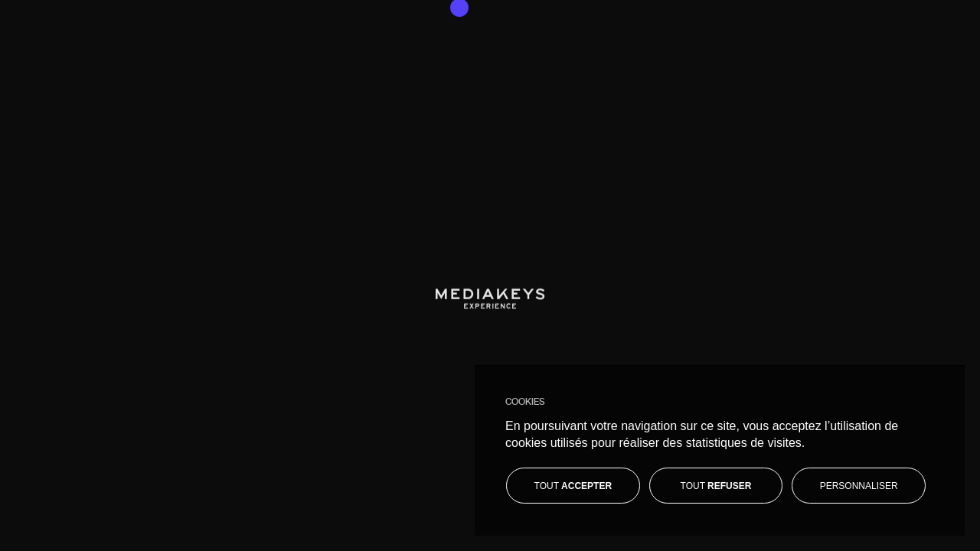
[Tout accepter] (573, 486)
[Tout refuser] (716, 486)
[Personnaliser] (859, 486)
